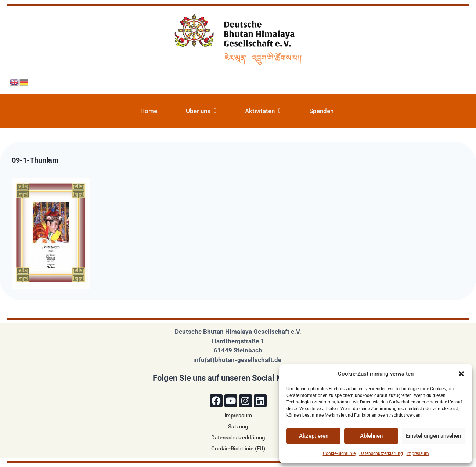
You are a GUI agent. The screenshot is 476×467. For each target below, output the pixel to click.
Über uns (201, 111)
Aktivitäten (263, 111)
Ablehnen (371, 436)
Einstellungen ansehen (433, 436)
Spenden (321, 111)
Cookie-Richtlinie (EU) (238, 449)
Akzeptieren (314, 436)
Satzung (238, 427)
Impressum (418, 453)
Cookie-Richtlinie (339, 453)
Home (149, 111)
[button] (461, 374)
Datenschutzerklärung (381, 453)
